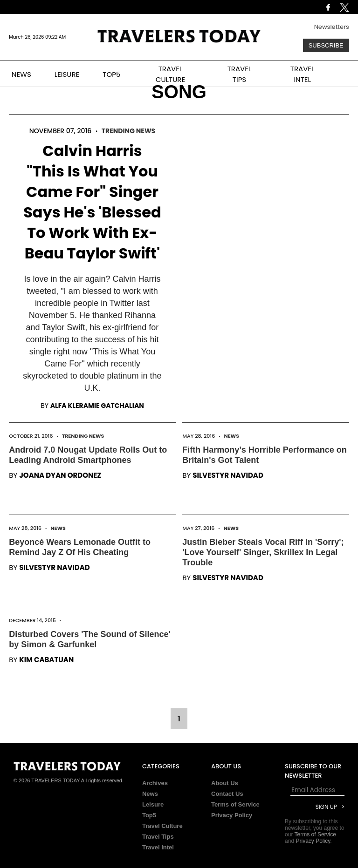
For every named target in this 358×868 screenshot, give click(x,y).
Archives (155, 783)
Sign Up (326, 807)
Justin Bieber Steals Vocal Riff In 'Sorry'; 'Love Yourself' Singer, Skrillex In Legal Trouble (263, 552)
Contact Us (227, 794)
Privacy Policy (232, 815)
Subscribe (326, 45)
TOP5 (111, 74)
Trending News (128, 131)
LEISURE (67, 74)
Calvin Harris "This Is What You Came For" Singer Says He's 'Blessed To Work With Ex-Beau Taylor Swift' (92, 202)
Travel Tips (158, 837)
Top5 (149, 815)
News (231, 436)
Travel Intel (158, 847)
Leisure (153, 804)
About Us (225, 783)
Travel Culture (162, 826)
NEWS (21, 74)
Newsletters (332, 27)
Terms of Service (235, 804)
